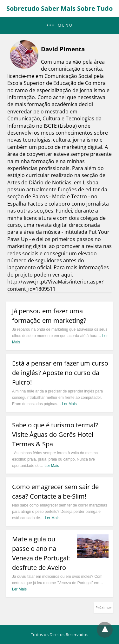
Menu (65, 25)
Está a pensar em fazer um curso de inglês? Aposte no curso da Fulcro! (60, 373)
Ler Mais (69, 404)
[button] (60, 26)
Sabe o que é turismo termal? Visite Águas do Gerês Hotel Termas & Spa (55, 434)
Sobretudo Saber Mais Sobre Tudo (60, 8)
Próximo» (103, 607)
